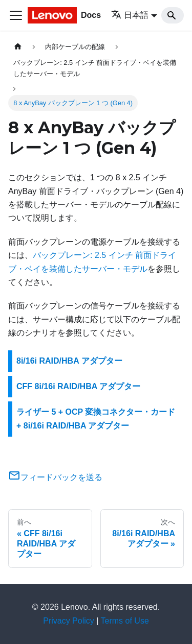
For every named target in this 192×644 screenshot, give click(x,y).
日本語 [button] (130, 15)
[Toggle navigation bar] (16, 15)
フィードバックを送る (55, 477)
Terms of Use (125, 621)
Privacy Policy (69, 621)
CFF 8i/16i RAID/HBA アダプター (78, 386)
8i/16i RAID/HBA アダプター (69, 361)
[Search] (173, 15)
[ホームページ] (18, 47)
